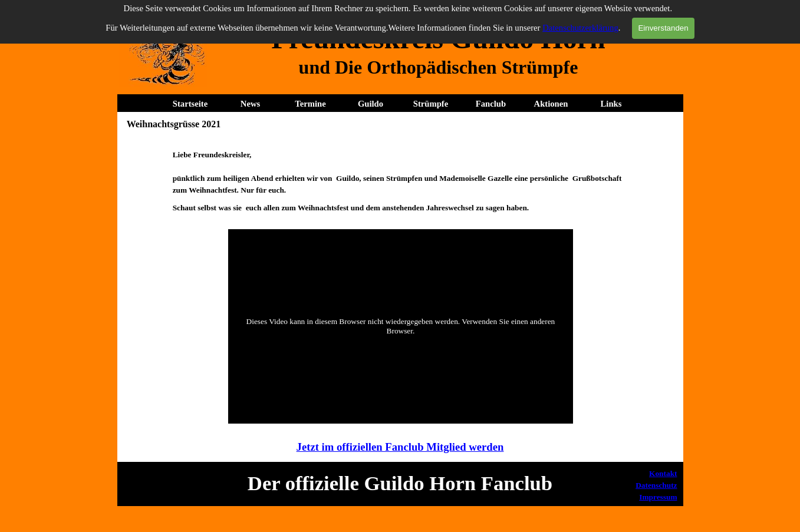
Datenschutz (656, 485)
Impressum (658, 497)
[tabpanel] (439, 67)
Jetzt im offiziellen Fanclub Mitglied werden (400, 447)
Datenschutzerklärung (580, 28)
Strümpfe (431, 104)
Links (611, 104)
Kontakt (663, 473)
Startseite (190, 104)
